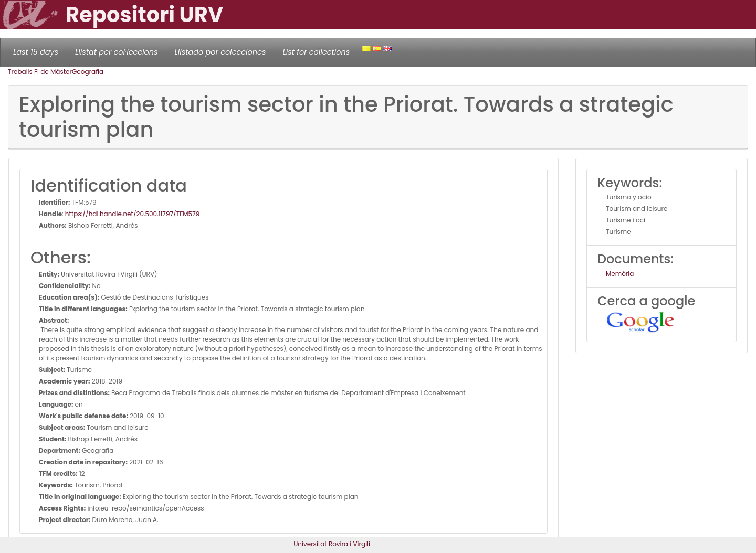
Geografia (88, 72)
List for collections (316, 52)
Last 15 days (36, 52)
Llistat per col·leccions (117, 52)
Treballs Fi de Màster (40, 72)
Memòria (620, 274)
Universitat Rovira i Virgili (332, 544)
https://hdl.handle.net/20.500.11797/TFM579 (132, 214)
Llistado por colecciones (220, 52)
